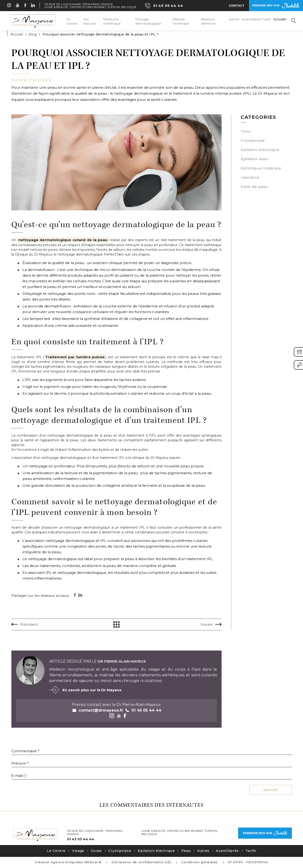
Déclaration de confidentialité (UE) (141, 862)
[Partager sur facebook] (75, 595)
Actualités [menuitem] (281, 19)
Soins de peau (254, 187)
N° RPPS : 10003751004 (248, 862)
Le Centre (56, 851)
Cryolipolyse (253, 140)
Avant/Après (227, 851)
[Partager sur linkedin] (80, 595)
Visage (78, 851)
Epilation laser (255, 159)
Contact (236, 6)
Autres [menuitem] (234, 19)
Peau (186, 851)
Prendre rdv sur (276, 6)
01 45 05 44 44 (81, 839)
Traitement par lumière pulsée (75, 357)
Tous (246, 131)
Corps (96, 851)
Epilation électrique (260, 150)
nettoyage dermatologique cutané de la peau (63, 240)
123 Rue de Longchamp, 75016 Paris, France (79, 4)
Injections (250, 177)
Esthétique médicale (261, 168)
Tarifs (251, 851)
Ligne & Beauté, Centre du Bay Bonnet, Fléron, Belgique (90, 7)
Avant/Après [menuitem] (252, 19)
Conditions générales (200, 862)
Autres (203, 851)
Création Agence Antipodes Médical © (68, 862)
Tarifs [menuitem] (266, 19)
